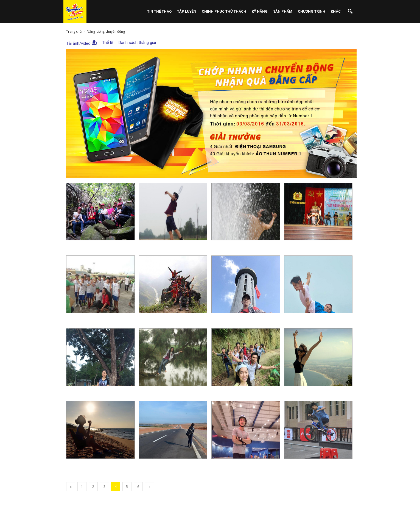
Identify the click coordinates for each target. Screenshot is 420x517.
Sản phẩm (283, 11)
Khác (336, 11)
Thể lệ (108, 43)
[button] (350, 12)
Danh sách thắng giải (137, 43)
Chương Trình (312, 11)
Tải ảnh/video (81, 43)
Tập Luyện (187, 11)
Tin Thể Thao (159, 11)
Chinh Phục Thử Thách (224, 11)
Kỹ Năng (260, 11)
